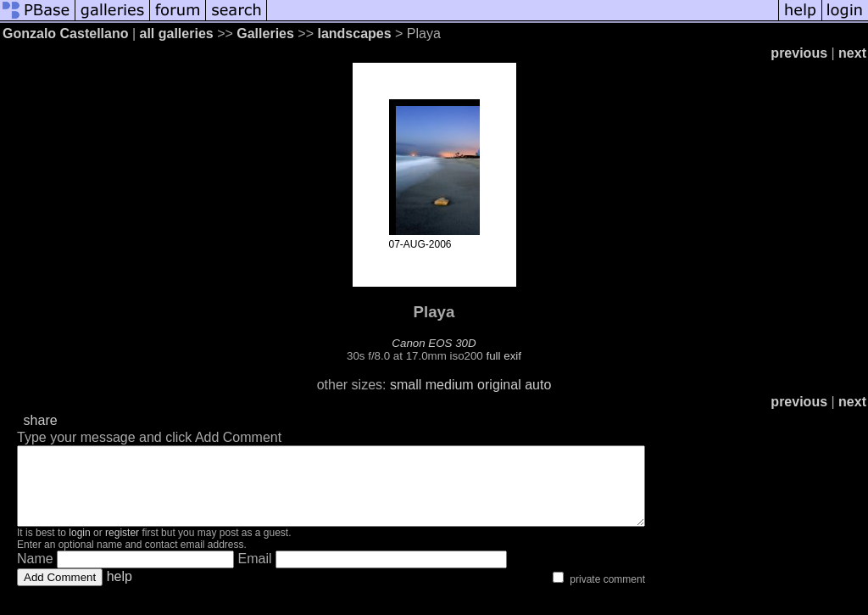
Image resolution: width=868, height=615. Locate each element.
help (120, 592)
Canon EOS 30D (434, 343)
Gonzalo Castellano (65, 34)
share (41, 420)
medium (450, 385)
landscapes (354, 34)
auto (538, 385)
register (122, 548)
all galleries (177, 34)
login (79, 548)
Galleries (265, 34)
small (406, 385)
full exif (504, 356)
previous (799, 53)
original (499, 385)
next (852, 53)
